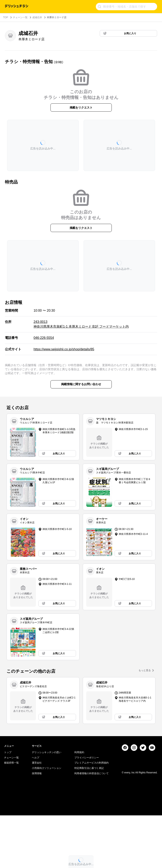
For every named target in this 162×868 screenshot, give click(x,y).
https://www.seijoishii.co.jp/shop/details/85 (64, 349)
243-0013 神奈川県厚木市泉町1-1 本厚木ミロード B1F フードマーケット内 (81, 324)
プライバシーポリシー (87, 810)
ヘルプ (36, 810)
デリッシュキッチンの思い (47, 805)
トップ (8, 805)
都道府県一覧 (11, 815)
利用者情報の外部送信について (92, 826)
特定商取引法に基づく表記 (89, 820)
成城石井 (37, 17)
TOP (6, 17)
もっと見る (145, 670)
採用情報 (37, 826)
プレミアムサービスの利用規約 (92, 815)
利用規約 (79, 805)
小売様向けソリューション (47, 820)
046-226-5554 (44, 338)
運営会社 (37, 815)
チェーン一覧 (20, 17)
